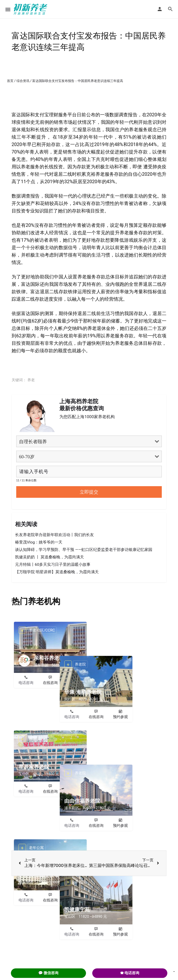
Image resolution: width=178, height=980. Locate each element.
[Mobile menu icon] (8, 9)
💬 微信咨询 (48, 973)
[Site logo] (31, 9)
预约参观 (75, 683)
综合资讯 (23, 81)
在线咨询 (50, 683)
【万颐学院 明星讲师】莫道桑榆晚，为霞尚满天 (57, 572)
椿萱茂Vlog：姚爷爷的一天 (39, 542)
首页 (10, 81)
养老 (31, 380)
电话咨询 (26, 683)
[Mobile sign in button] (160, 9)
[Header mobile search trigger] (170, 9)
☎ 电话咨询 (130, 973)
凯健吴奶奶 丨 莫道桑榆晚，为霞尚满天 (49, 557)
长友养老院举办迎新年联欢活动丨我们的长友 (54, 535)
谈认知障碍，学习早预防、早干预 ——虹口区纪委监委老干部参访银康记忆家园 (84, 550)
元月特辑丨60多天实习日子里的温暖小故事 (53, 564)
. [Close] (174, 970)
